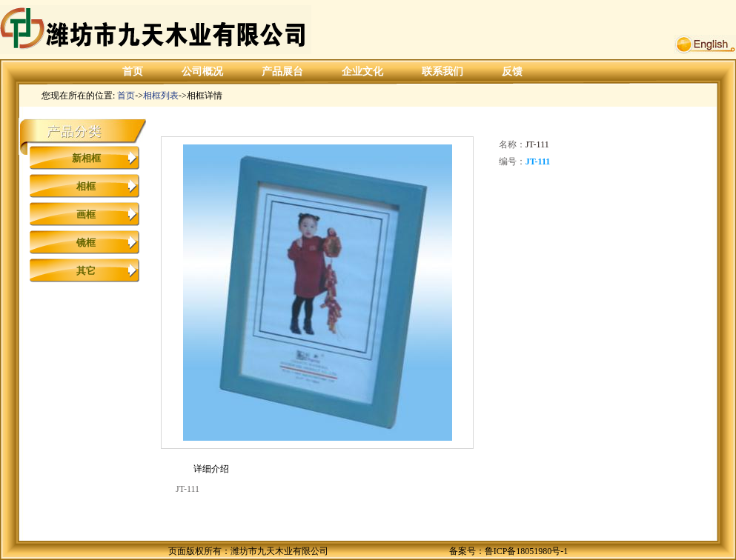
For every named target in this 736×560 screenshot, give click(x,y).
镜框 (86, 243)
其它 (86, 271)
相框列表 (161, 96)
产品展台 (282, 71)
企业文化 (362, 71)
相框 (86, 186)
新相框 (86, 158)
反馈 (512, 71)
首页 (133, 71)
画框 (86, 214)
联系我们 (442, 71)
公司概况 (202, 71)
